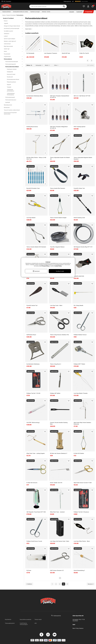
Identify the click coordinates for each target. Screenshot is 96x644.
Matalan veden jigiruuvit (10, 41)
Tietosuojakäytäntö (10, 623)
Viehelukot (12, 34)
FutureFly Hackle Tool (32, 305)
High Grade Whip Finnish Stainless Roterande (82, 423)
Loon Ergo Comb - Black (56, 305)
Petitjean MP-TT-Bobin (79, 364)
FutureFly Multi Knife (79, 276)
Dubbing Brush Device (32, 127)
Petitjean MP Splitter (55, 393)
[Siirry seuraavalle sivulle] (91, 584)
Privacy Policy (45, 266)
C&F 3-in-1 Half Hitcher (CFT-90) (82, 96)
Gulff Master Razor (31, 335)
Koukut (12, 21)
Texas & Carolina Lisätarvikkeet (12, 110)
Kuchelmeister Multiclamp (33, 364)
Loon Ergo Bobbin (31, 218)
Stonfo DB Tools (66, 53)
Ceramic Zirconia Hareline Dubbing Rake (59, 423)
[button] (83, 1)
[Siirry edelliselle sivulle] (29, 584)
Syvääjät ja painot (12, 31)
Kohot (12, 51)
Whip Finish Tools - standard (57, 512)
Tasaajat (9, 87)
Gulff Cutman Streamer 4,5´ (57, 570)
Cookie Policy (58, 266)
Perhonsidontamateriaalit (13, 62)
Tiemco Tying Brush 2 (56, 364)
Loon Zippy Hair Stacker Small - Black (60, 541)
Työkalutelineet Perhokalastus (11, 94)
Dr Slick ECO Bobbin (79, 453)
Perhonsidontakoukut (11, 100)
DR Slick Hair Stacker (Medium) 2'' (59, 453)
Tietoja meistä (38, 619)
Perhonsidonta (20, 15)
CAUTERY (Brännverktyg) (33, 422)
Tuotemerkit (79, 12)
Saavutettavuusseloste (25, 619)
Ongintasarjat (12, 56)
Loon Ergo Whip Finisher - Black (82, 541)
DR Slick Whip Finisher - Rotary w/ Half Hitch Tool (36, 158)
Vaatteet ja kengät (35, 12)
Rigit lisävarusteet (12, 46)
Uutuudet (72, 12)
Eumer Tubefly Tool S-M (56, 483)
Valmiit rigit (12, 49)
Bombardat (7, 107)
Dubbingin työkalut (12, 69)
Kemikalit (13, 102)
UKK (36, 623)
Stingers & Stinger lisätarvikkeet (12, 26)
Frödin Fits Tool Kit (84, 53)
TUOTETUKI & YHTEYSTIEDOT (24, 624)
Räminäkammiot (8, 105)
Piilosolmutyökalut (11, 82)
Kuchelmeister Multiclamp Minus (35, 96)
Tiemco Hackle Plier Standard (58, 188)
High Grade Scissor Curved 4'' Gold (83, 483)
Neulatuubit (10, 77)
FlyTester (29, 570)
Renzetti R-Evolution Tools (33, 188)
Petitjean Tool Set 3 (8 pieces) (81, 512)
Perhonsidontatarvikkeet (13, 67)
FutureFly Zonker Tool (79, 188)
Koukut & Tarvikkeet (11, 15)
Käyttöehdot (8, 619)
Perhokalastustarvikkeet (13, 79)
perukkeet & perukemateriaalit (12, 28)
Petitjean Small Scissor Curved (34, 541)
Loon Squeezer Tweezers (51, 53)
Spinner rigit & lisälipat (10, 39)
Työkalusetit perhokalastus (10, 90)
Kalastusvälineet (7, 12)
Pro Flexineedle (30, 53)
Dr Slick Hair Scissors (32, 483)
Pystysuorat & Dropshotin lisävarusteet (10, 113)
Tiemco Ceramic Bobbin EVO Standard (36, 247)
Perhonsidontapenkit (13, 64)
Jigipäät (12, 23)
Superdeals (89, 12)
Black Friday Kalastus (78, 628)
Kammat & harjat (11, 74)
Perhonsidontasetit (10, 97)
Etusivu (4, 15)
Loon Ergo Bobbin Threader (81, 393)
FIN (7, 1)
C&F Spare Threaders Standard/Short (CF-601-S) (60, 97)
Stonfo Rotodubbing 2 (79, 570)
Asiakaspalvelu (67, 1)
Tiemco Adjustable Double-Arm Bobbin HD (60, 158)
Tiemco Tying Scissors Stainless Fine (59, 335)
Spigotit (9, 84)
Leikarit (12, 36)
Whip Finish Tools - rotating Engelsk (36, 453)
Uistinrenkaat (7, 44)
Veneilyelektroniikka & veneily (20, 12)
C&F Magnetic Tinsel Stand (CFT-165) (36, 512)
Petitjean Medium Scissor (80, 335)
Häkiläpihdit (10, 72)
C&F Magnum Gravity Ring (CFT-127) (83, 247)
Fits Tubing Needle (78, 305)
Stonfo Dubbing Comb (79, 218)
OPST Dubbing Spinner (80, 127)
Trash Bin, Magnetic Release (57, 247)
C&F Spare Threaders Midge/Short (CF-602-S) (59, 127)
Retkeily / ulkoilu (46, 12)
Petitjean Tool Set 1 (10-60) (33, 393)
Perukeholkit (7, 54)
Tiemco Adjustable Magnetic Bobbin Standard (83, 158)
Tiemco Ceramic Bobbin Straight (58, 218)
